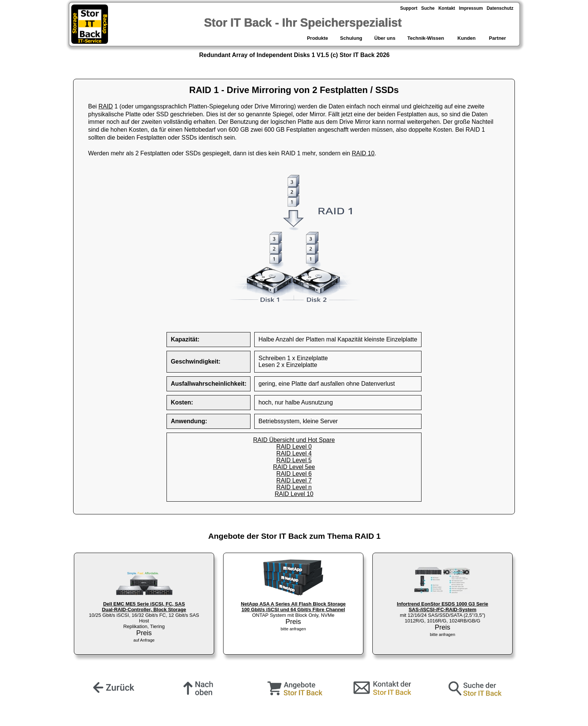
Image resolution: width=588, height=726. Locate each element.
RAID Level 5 (294, 460)
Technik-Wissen (426, 38)
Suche (428, 8)
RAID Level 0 (294, 447)
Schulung (351, 38)
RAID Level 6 (294, 474)
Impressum (471, 8)
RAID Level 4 (294, 453)
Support (409, 8)
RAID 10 (363, 153)
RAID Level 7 (294, 480)
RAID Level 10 (294, 494)
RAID (106, 106)
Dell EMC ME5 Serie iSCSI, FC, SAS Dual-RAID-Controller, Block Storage (144, 607)
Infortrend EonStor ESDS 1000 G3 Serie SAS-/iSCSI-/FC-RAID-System (442, 607)
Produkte (317, 38)
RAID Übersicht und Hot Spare (294, 440)
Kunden (466, 38)
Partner (498, 38)
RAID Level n (294, 487)
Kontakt (447, 8)
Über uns (385, 38)
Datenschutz (500, 8)
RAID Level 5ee (294, 467)
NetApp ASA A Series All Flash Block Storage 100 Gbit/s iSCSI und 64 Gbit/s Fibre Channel (293, 607)
